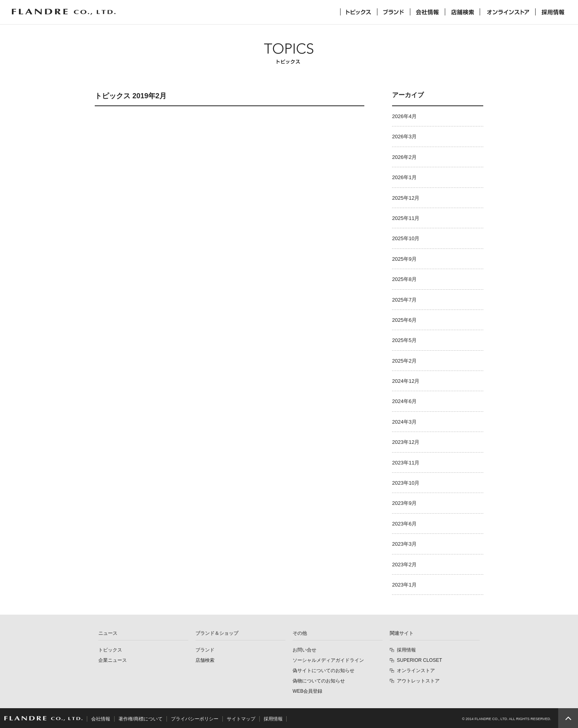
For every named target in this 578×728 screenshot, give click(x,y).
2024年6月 (404, 401)
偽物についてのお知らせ (319, 681)
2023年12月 (406, 442)
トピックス (359, 12)
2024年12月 (406, 381)
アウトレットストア (418, 681)
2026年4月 (404, 116)
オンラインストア (508, 12)
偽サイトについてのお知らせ (323, 671)
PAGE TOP (568, 718)
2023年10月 (406, 483)
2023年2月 (404, 565)
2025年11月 (406, 218)
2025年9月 (404, 259)
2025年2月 (404, 361)
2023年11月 (406, 463)
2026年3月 (404, 137)
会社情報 (428, 12)
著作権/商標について (141, 719)
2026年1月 (404, 177)
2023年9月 (404, 503)
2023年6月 (404, 524)
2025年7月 (404, 300)
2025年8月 (404, 279)
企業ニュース (113, 660)
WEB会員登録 (307, 691)
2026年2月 (404, 157)
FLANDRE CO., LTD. (44, 718)
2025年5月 (404, 340)
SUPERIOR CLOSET (419, 660)
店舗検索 (462, 12)
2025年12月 (406, 198)
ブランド (394, 12)
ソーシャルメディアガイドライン (328, 660)
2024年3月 (404, 422)
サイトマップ (241, 719)
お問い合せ (304, 650)
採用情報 (553, 12)
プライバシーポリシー (195, 719)
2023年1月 (404, 585)
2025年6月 (404, 320)
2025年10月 (406, 238)
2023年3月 (404, 544)
